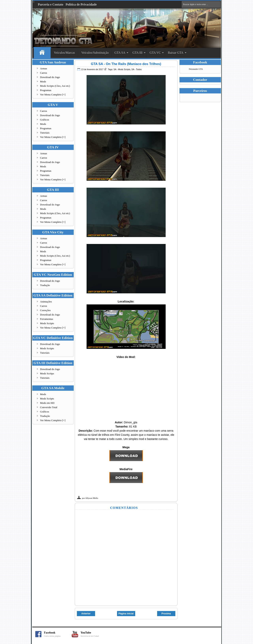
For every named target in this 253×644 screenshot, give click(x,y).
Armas (44, 68)
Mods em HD (47, 403)
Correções (45, 310)
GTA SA (120, 53)
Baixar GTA (176, 53)
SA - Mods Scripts (122, 69)
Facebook (58, 634)
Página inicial (126, 614)
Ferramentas (47, 319)
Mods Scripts (47, 323)
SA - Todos (136, 69)
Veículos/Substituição (95, 53)
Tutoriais (45, 133)
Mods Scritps (47, 373)
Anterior (86, 614)
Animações (46, 302)
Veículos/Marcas (65, 53)
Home (42, 53)
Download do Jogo (50, 77)
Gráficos (45, 120)
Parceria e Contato (51, 4)
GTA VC (155, 53)
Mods (43, 81)
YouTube (94, 634)
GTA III (137, 53)
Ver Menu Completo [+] (53, 95)
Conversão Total (49, 407)
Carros (44, 73)
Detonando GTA (196, 69)
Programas (46, 90)
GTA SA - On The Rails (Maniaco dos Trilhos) (126, 64)
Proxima (166, 614)
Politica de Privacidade (81, 4)
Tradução (45, 285)
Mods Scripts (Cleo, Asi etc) (55, 86)
